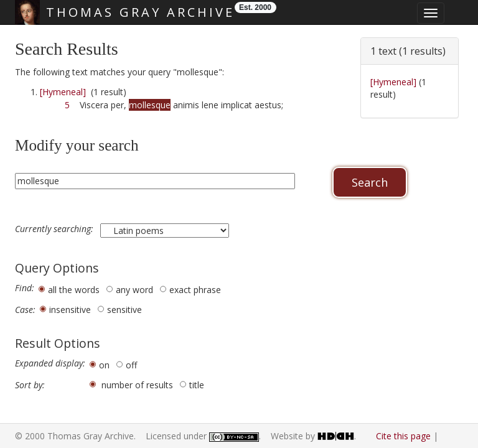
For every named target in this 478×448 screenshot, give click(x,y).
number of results (137, 385)
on (104, 365)
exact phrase (195, 290)
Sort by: (30, 385)
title (197, 385)
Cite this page (403, 436)
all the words (74, 290)
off (131, 365)
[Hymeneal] (63, 92)
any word (134, 290)
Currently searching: (55, 229)
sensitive (124, 310)
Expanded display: (50, 363)
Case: (25, 310)
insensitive (70, 310)
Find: (25, 288)
